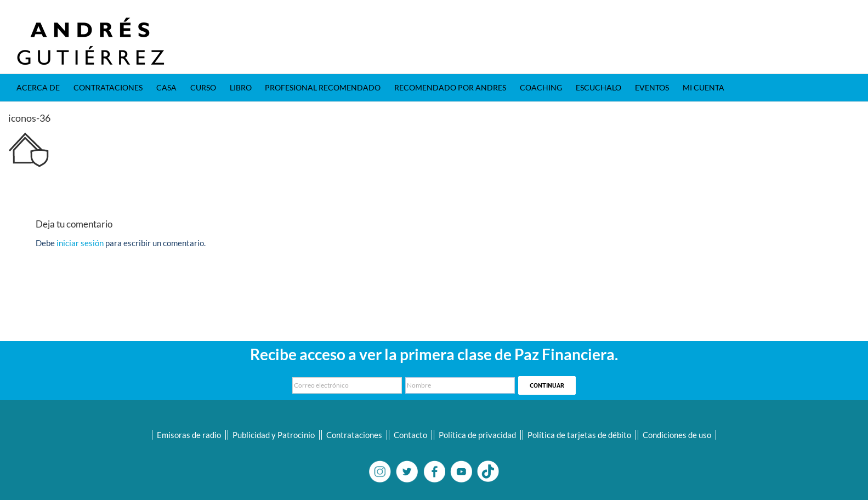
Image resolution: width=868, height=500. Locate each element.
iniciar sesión (81, 243)
